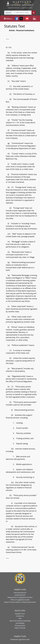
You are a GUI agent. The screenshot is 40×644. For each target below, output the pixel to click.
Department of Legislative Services (20, 597)
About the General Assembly (20, 621)
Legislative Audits (27, 8)
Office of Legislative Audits (20, 600)
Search (8, 13)
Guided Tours (20, 614)
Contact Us (20, 616)
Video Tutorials (20, 628)
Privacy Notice (20, 625)
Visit (20, 618)
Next (8, 39)
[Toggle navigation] (8, 19)
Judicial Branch (20, 595)
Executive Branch (20, 593)
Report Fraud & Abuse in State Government (20, 602)
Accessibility (20, 623)
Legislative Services (14, 8)
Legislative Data (24, 639)
